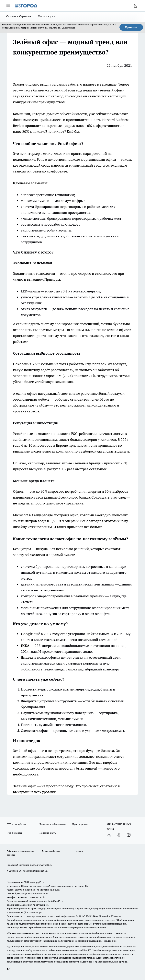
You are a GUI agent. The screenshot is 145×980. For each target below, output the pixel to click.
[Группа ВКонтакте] (109, 835)
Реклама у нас (47, 16)
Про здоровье (80, 824)
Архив (79, 851)
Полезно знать (48, 833)
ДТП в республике (17, 824)
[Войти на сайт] (135, 6)
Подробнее (110, 941)
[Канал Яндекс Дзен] (129, 835)
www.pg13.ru (45, 865)
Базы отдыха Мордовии (53, 824)
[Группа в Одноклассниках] (119, 835)
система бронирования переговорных (52, 207)
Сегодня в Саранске (19, 16)
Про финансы (14, 833)
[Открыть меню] (8, 6)
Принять (131, 27)
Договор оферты (51, 851)
